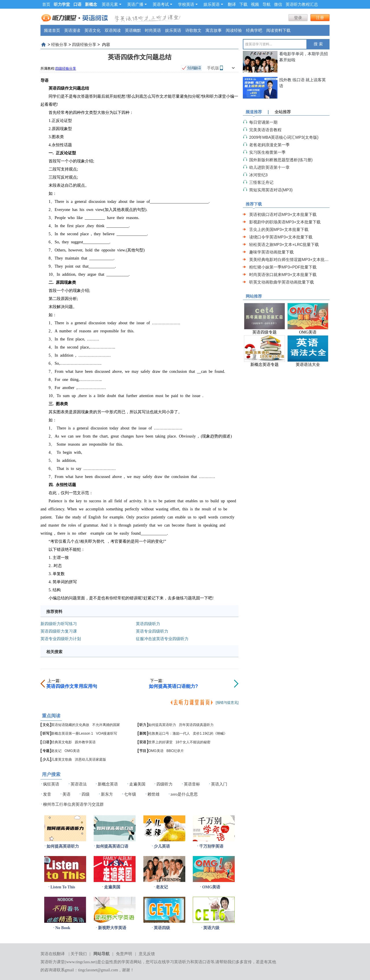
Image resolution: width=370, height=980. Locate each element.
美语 (66, 794)
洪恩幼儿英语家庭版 (90, 759)
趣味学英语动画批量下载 (271, 252)
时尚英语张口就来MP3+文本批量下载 (283, 275)
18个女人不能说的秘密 (193, 742)
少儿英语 (162, 846)
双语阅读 (113, 30)
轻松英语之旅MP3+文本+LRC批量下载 (284, 244)
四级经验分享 (84, 45)
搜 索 (318, 44)
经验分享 (59, 45)
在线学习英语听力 (174, 962)
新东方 (107, 794)
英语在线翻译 (53, 954)
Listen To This (63, 887)
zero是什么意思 (184, 794)
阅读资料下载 (278, 30)
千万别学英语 (211, 846)
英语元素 (112, 4)
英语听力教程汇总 (302, 4)
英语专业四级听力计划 (61, 639)
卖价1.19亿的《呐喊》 (210, 733)
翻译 (232, 4)
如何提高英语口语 (112, 846)
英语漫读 (72, 30)
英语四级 (162, 928)
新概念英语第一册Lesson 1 (72, 733)
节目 (143, 751)
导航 (267, 4)
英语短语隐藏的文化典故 (70, 725)
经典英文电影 (62, 742)
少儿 (46, 759)
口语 (46, 742)
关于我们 (79, 954)
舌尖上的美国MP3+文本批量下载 (279, 229)
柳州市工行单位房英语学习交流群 (73, 804)
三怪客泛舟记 (261, 182)
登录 (298, 18)
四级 (86, 794)
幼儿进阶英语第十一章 (269, 167)
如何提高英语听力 (162, 725)
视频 (255, 4)
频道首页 (52, 30)
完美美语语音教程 (265, 130)
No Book (63, 928)
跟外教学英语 (85, 742)
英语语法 (79, 784)
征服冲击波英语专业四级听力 (162, 639)
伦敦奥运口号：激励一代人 (169, 733)
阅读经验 (234, 30)
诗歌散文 (193, 30)
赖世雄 (153, 794)
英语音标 (192, 784)
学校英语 (188, 4)
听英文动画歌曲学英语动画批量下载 (282, 282)
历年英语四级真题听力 (196, 725)
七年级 (130, 794)
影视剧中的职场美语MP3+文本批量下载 (285, 222)
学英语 (127, 962)
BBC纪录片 (175, 751)
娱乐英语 (213, 4)
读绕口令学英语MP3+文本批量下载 (281, 237)
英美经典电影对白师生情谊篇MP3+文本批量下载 (293, 260)
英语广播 (137, 4)
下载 (243, 4)
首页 (46, 4)
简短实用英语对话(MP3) (271, 190)
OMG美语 (72, 751)
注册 (320, 18)
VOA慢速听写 (107, 733)
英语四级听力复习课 (59, 631)
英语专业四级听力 (152, 631)
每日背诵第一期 (263, 122)
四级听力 (164, 784)
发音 (47, 794)
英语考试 (162, 4)
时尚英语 (153, 30)
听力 (143, 725)
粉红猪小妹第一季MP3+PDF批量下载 (283, 267)
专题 (46, 751)
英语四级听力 (148, 624)
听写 (46, 733)
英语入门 (219, 784)
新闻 (143, 733)
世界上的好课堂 (160, 742)
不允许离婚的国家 (106, 725)
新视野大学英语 (112, 928)
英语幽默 (133, 30)
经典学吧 (254, 30)
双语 (143, 742)
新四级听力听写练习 (59, 624)
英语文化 (92, 30)
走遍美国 (137, 784)
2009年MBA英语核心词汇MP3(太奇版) (284, 137)
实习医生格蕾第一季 (267, 152)
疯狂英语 (51, 784)
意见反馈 (147, 954)
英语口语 (202, 962)
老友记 (56, 751)
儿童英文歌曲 (62, 759)
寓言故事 (214, 30)
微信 (278, 4)
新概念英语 (108, 784)
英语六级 (211, 928)
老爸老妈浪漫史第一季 (269, 145)
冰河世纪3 (258, 175)
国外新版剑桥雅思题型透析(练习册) (281, 160)
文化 (46, 725)
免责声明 (124, 954)
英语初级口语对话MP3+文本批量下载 (283, 214)
